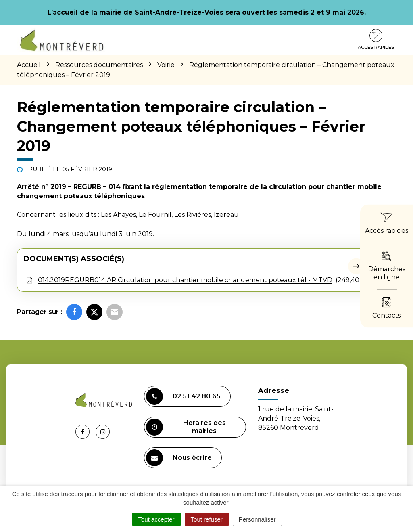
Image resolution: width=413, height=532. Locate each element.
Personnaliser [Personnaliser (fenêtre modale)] (257, 519)
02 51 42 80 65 (183, 396)
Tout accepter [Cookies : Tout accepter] (156, 519)
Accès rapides (376, 40)
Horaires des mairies (186, 427)
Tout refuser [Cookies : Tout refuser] (207, 519)
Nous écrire (179, 458)
